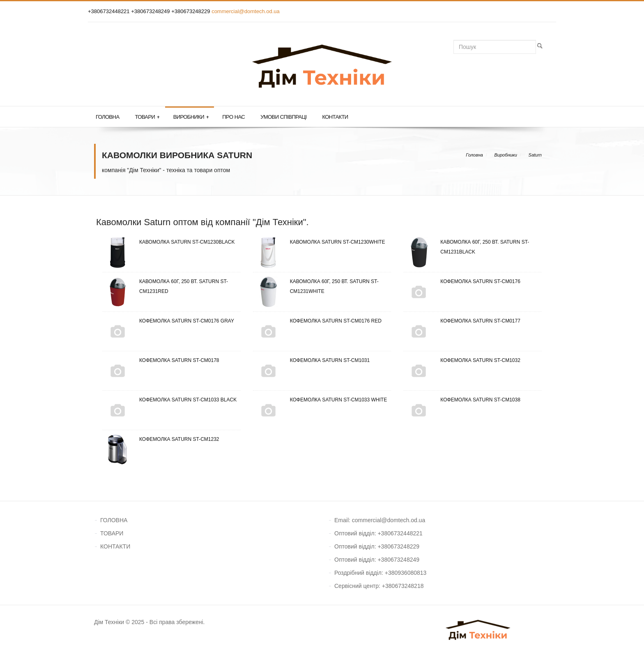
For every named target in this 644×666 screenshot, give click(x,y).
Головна (107, 117)
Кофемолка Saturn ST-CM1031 (312, 360)
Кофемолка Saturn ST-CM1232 (161, 439)
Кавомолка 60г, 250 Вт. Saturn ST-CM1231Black (466, 247)
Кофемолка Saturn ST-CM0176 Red (317, 321)
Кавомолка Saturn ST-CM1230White (319, 242)
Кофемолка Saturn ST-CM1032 (462, 360)
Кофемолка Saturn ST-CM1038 (462, 400)
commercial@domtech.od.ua (246, 11)
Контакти (335, 117)
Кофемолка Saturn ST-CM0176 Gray (168, 321)
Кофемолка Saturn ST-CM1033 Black (169, 400)
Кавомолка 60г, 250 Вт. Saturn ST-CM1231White (316, 286)
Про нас (233, 117)
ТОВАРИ (112, 533)
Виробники (191, 117)
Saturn (535, 155)
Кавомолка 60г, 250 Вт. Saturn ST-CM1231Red (165, 286)
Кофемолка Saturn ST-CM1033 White (320, 400)
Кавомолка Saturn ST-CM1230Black (169, 242)
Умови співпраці (283, 117)
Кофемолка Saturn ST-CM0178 (161, 360)
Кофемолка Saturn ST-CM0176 (462, 281)
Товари (147, 117)
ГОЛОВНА (114, 520)
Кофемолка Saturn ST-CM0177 (462, 321)
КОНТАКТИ (115, 546)
